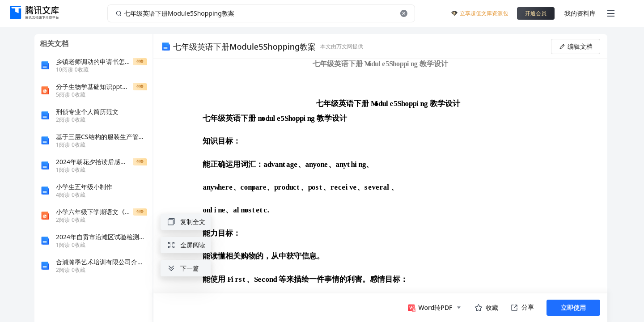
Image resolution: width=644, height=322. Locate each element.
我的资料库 (580, 13)
